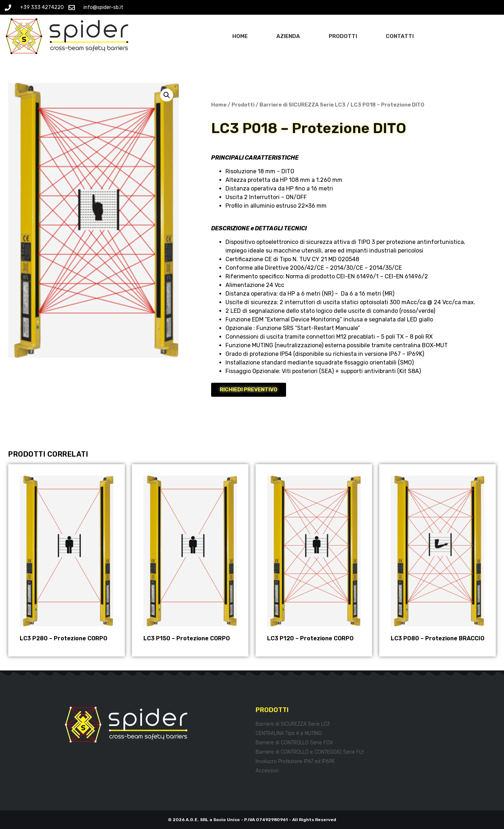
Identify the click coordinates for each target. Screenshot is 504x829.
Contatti (400, 36)
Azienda (288, 36)
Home (240, 36)
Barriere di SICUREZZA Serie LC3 (303, 105)
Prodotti (343, 36)
